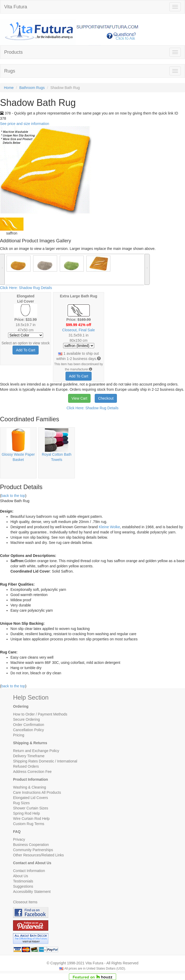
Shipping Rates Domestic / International (45, 761)
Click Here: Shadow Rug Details (26, 288)
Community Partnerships (33, 850)
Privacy (19, 839)
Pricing (19, 735)
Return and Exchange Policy (36, 751)
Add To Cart (26, 350)
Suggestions (23, 886)
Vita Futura (16, 7)
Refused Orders (26, 766)
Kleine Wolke (109, 527)
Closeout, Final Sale (78, 330)
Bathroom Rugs (32, 88)
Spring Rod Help (26, 813)
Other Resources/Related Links (38, 855)
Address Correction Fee (32, 772)
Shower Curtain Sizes (31, 808)
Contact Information (29, 871)
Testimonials (23, 881)
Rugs (10, 71)
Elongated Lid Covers (31, 798)
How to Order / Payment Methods (40, 714)
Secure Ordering (26, 719)
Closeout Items (25, 902)
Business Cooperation (31, 845)
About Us (21, 876)
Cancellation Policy (28, 730)
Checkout (106, 398)
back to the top (13, 496)
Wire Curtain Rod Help (31, 819)
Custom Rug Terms (29, 824)
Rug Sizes (21, 803)
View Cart (79, 398)
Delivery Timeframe (29, 756)
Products (13, 52)
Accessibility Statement (32, 892)
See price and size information (25, 124)
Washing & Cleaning (29, 787)
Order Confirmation (29, 725)
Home (9, 88)
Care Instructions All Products (37, 792)
